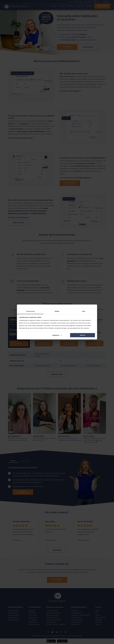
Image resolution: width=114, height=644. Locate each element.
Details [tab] (57, 311)
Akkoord (83, 335)
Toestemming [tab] (30, 311)
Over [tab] (84, 311)
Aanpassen (57, 335)
